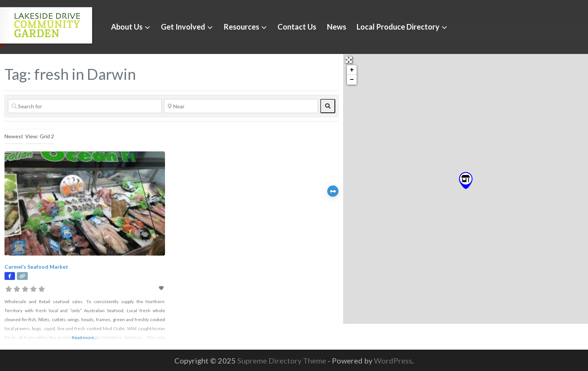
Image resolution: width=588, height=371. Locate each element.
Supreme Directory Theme (283, 361)
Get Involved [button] (183, 27)
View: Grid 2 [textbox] (40, 136)
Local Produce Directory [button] (398, 27)
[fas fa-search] (328, 106)
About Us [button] (127, 27)
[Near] (241, 106)
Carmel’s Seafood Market (36, 267)
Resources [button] (241, 27)
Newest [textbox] (14, 136)
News (337, 27)
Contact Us (297, 27)
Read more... (85, 337)
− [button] (352, 80)
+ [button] (352, 70)
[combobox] (14, 136)
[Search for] (85, 106)
